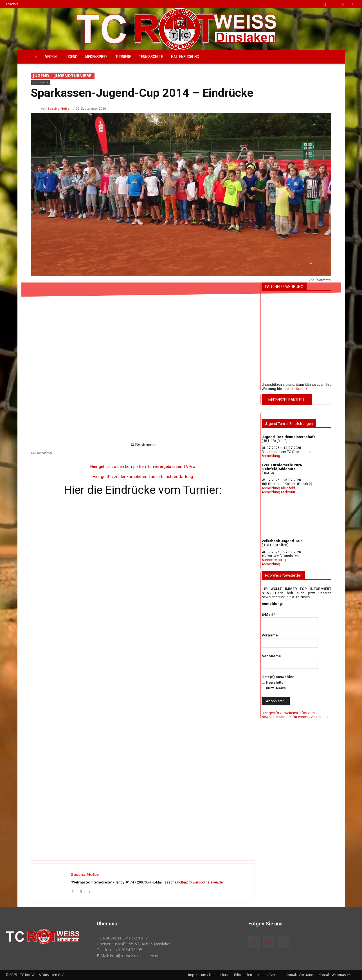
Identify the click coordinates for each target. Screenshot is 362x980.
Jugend (71, 57)
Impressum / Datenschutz (208, 975)
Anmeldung (271, 456)
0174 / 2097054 (138, 882)
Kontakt (302, 389)
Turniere (123, 57)
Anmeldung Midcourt (278, 492)
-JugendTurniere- (73, 76)
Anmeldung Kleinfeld (278, 488)
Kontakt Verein (269, 975)
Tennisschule (151, 57)
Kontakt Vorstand (300, 975)
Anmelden (12, 4)
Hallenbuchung (185, 57)
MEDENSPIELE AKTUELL (287, 400)
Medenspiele (96, 57)
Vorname (270, 635)
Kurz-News (274, 688)
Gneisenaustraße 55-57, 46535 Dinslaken (134, 944)
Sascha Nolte (59, 108)
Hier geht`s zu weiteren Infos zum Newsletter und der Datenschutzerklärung (295, 715)
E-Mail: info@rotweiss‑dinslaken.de (128, 956)
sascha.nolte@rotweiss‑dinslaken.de (194, 882)
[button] (325, 4)
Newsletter (273, 682)
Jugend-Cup (41, 82)
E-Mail (268, 614)
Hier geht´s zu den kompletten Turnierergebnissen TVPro (143, 467)
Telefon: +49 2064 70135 (120, 950)
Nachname (271, 656)
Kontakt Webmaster (334, 975)
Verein (51, 57)
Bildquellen (243, 975)
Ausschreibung (274, 560)
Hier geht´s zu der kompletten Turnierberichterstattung (143, 477)
